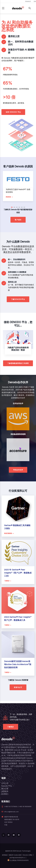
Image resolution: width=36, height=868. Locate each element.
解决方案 (5, 789)
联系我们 (5, 794)
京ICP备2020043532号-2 (17, 858)
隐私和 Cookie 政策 (15, 855)
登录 (35, 1)
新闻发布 (5, 791)
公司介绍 (5, 783)
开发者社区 (28, 1)
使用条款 (5, 855)
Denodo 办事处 (28, 855)
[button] (12, 207)
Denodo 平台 (7, 786)
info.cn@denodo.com (10, 812)
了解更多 (11, 727)
